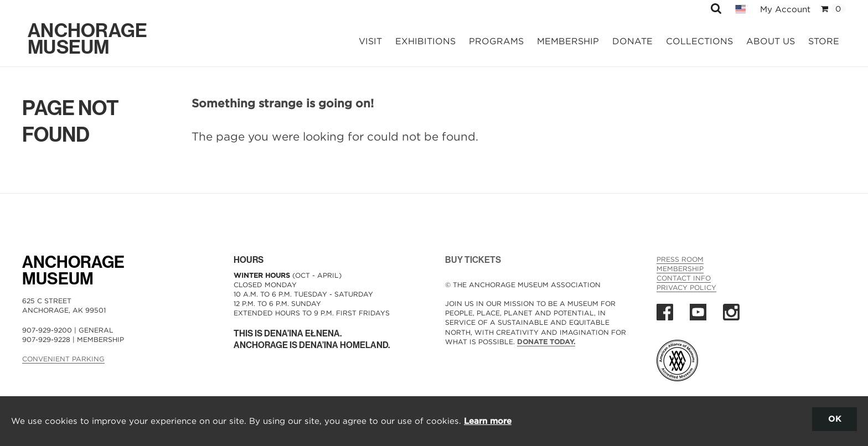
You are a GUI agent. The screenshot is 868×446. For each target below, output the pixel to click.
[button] (716, 8)
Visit (370, 41)
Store (824, 41)
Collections (699, 41)
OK (835, 419)
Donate (632, 41)
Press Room (680, 259)
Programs (496, 41)
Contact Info (684, 278)
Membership (568, 41)
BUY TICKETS (473, 260)
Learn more (488, 421)
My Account (785, 9)
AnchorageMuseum (73, 271)
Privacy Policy (686, 287)
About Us (771, 41)
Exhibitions (425, 41)
